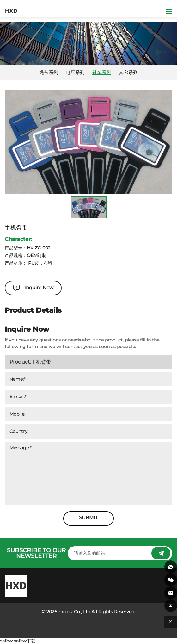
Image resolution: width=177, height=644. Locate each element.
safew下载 (25, 641)
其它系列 (128, 72)
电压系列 (75, 72)
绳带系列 (49, 72)
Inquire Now (39, 288)
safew (6, 641)
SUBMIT (88, 518)
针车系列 (102, 72)
